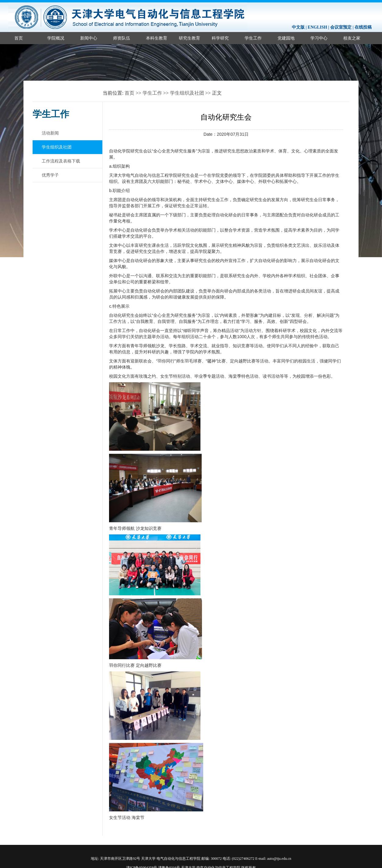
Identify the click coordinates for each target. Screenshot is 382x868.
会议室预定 (341, 27)
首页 (19, 38)
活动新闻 (50, 133)
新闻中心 (89, 38)
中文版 (298, 27)
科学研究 (220, 38)
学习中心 (319, 38)
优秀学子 (50, 175)
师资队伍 (122, 38)
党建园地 (286, 38)
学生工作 (253, 38)
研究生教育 (189, 38)
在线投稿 (363, 27)
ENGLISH (317, 27)
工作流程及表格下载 (61, 161)
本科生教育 (157, 38)
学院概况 (56, 38)
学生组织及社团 (187, 93)
